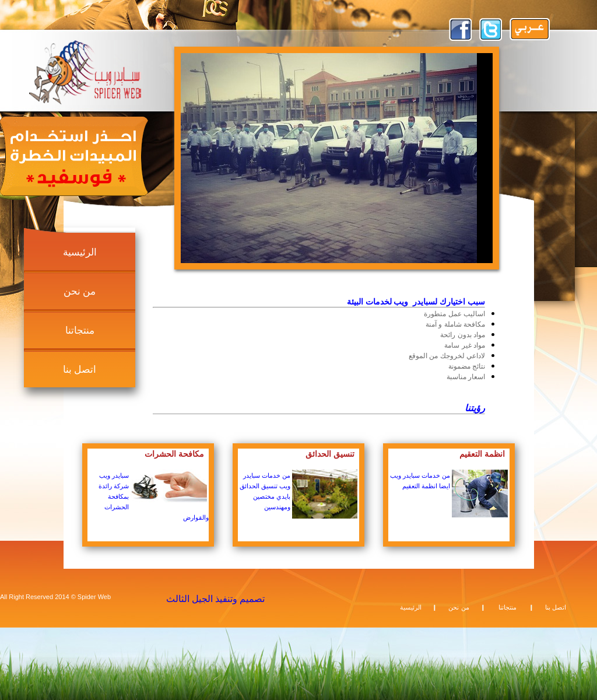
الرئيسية (80, 252)
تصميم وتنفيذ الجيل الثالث (215, 599)
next (459, 157)
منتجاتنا (80, 330)
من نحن (80, 291)
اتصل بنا (80, 370)
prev (215, 157)
